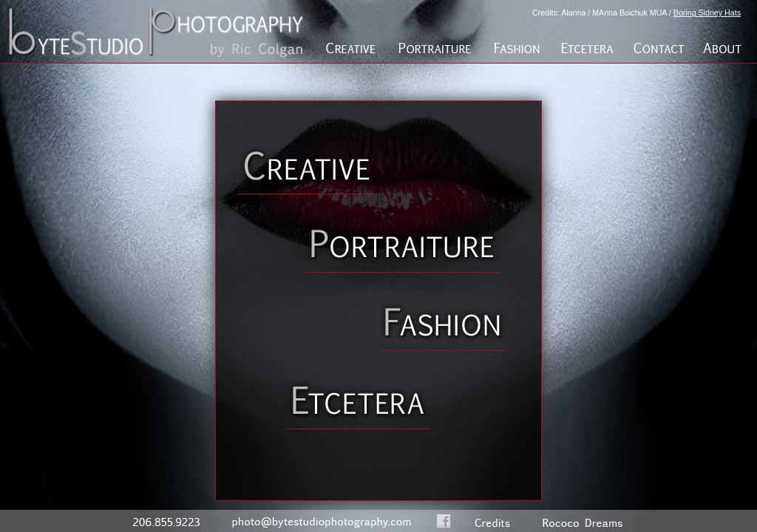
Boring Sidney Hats (707, 13)
